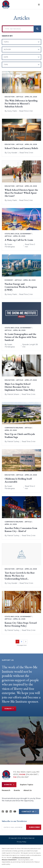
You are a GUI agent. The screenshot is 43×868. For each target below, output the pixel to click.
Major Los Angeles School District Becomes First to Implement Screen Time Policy (20, 387)
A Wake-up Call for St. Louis (19, 240)
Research (6, 790)
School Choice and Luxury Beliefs (21, 148)
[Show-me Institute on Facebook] (3, 812)
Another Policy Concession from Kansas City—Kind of (21, 530)
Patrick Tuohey (13, 442)
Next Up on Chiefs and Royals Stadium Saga (20, 436)
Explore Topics (27, 785)
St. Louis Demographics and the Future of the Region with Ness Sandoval (21, 337)
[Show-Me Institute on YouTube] (15, 812)
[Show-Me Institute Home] (6, 5)
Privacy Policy (22, 842)
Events (17, 790)
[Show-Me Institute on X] (7, 812)
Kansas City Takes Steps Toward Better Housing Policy (21, 624)
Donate (9, 709)
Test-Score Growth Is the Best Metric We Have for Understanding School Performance (20, 576)
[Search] (37, 29)
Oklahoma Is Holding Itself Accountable (18, 480)
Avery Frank (12, 111)
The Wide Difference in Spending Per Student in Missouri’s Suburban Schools (21, 104)
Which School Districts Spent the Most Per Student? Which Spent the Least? (21, 193)
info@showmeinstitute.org (21, 857)
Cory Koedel (12, 153)
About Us (28, 790)
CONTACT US (29, 812)
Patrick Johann (13, 394)
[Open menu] (39, 5)
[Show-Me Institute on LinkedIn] (11, 812)
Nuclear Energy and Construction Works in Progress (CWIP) (21, 287)
